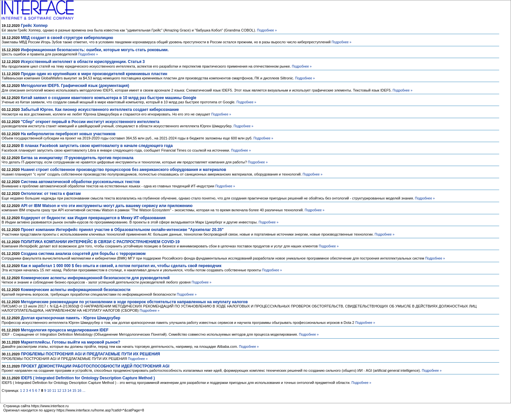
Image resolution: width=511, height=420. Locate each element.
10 (49, 390)
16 (79, 390)
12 (59, 390)
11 (54, 390)
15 (74, 390)
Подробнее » (267, 30)
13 (64, 390)
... (84, 390)
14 (69, 390)
